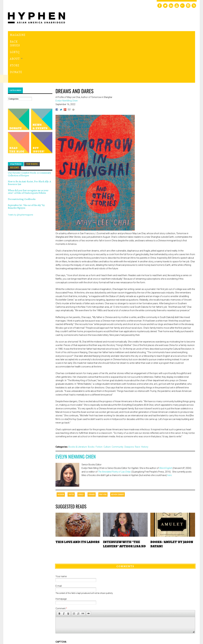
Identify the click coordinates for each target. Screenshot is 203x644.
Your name (61, 533)
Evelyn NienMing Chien (76, 413)
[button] (59, 570)
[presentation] (80, 610)
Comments (125, 522)
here (169, 432)
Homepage (61, 555)
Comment (61, 565)
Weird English (166, 424)
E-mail (59, 542)
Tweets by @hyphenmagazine (20, 171)
